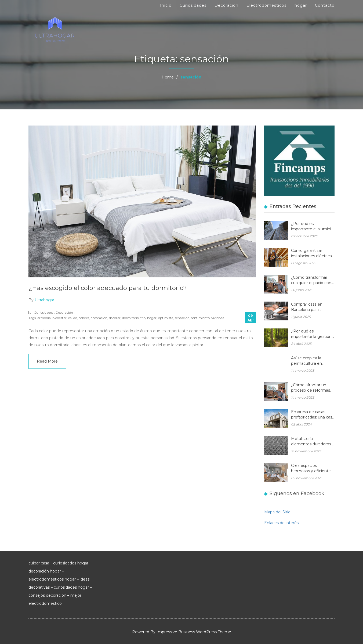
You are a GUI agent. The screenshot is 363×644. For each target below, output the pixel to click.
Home (168, 77)
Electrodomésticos (266, 5)
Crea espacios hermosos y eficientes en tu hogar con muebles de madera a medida (312, 469)
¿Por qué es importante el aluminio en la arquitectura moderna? (312, 227)
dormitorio (130, 318)
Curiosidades (193, 5)
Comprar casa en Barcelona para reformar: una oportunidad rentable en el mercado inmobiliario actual (311, 307)
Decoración (226, 5)
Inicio (166, 5)
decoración (99, 318)
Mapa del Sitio (277, 512)
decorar (115, 318)
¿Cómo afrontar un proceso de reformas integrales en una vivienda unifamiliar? (311, 388)
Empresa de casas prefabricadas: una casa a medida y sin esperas (313, 415)
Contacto (325, 5)
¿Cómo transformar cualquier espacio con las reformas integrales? (311, 280)
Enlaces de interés (281, 523)
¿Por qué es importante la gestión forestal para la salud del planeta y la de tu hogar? (311, 334)
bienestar (59, 318)
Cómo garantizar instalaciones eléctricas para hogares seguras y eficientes (313, 254)
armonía (44, 318)
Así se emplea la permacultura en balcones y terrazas (309, 361)
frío (143, 318)
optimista (166, 318)
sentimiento (200, 318)
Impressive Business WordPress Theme (194, 632)
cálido (73, 318)
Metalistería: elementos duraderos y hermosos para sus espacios (313, 442)
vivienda (218, 318)
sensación (182, 318)
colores (84, 318)
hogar (301, 5)
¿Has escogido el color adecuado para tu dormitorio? (108, 288)
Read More (47, 361)
